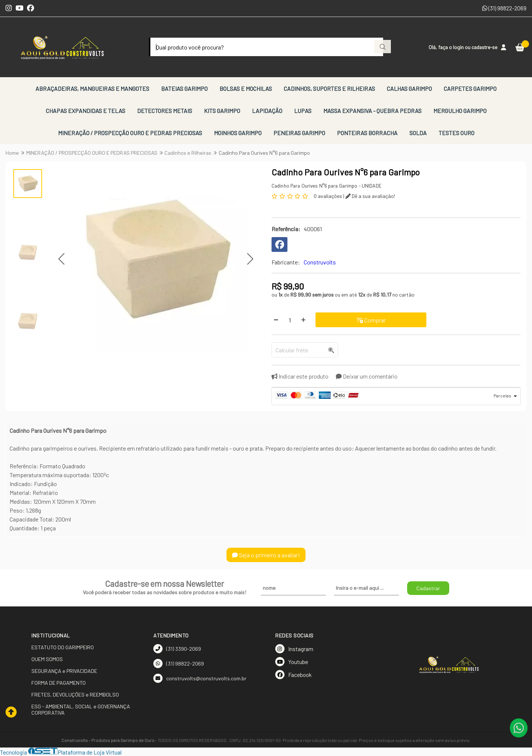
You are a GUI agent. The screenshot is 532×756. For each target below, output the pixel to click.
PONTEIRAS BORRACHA (367, 133)
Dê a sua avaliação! (370, 196)
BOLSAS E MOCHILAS (246, 88)
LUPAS (303, 111)
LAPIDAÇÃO (267, 111)
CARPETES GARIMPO (470, 88)
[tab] (396, 396)
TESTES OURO (456, 133)
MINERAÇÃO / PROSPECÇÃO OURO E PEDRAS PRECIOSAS (130, 133)
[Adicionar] (303, 320)
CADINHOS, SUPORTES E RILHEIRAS (329, 88)
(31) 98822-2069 (504, 8)
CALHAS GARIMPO (409, 88)
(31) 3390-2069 (177, 649)
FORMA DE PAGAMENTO (59, 683)
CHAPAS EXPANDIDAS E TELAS (86, 111)
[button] (62, 259)
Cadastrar (428, 588)
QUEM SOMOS (47, 659)
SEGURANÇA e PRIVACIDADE (64, 671)
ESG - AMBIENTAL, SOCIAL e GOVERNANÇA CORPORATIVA (81, 709)
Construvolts (320, 262)
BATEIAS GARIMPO (184, 88)
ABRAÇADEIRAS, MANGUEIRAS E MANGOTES (92, 88)
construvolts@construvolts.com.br (200, 678)
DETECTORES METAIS (165, 111)
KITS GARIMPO (222, 111)
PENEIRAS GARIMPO (299, 133)
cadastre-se (484, 47)
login (459, 47)
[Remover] (276, 320)
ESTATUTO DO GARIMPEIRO (63, 647)
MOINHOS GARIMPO (238, 133)
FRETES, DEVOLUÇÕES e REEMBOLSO (75, 695)
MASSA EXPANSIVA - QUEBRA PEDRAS (372, 111)
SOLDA (418, 133)
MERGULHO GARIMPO (460, 111)
